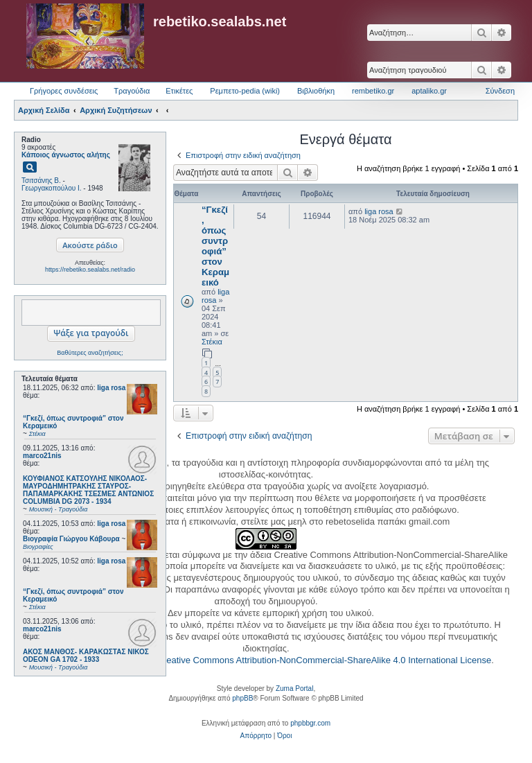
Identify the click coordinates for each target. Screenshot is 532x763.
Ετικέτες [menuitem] (179, 91)
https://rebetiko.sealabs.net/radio (90, 270)
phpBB (242, 698)
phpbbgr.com (310, 723)
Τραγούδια (132, 91)
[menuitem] (256, 736)
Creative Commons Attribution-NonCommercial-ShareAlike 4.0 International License (324, 660)
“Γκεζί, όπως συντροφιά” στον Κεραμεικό (215, 246)
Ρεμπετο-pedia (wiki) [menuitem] (245, 91)
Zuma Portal (294, 689)
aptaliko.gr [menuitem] (429, 91)
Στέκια (212, 342)
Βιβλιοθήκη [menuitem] (316, 91)
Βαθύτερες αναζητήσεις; (90, 353)
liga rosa (111, 388)
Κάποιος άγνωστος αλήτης (66, 155)
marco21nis (42, 456)
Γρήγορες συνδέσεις (64, 91)
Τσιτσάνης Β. (41, 181)
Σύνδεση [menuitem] (500, 91)
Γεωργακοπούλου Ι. (52, 188)
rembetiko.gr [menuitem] (373, 91)
